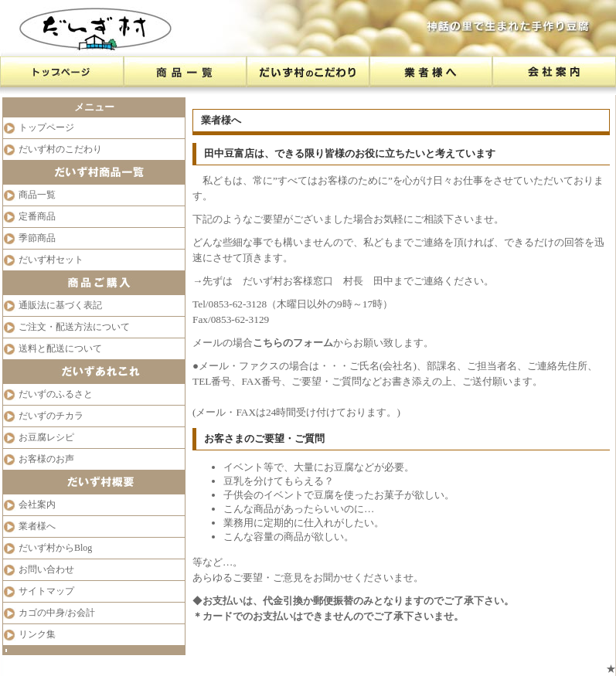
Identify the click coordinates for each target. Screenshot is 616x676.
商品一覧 (37, 195)
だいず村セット (51, 260)
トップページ (46, 127)
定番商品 (37, 216)
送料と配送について (60, 348)
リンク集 (37, 634)
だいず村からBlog (55, 548)
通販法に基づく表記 (60, 305)
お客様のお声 (46, 459)
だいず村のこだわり (60, 149)
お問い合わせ (46, 569)
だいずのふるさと (56, 394)
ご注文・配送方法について (74, 327)
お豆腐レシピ (46, 437)
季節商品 (37, 238)
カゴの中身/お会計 (57, 613)
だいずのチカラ (51, 416)
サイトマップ (46, 591)
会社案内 (37, 504)
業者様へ (37, 526)
